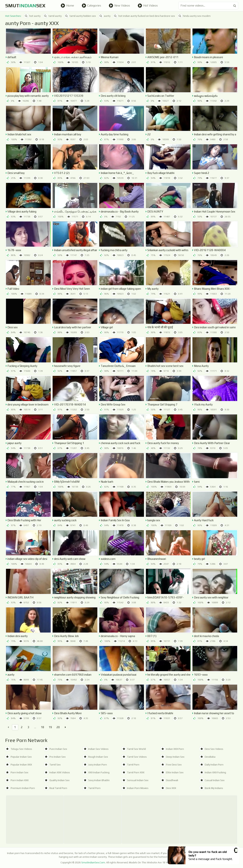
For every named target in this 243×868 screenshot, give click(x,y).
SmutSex (25, 6)
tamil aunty (52, 16)
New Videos (119, 6)
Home (67, 6)
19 (50, 727)
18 (43, 727)
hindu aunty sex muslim (194, 16)
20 (58, 727)
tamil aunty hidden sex (80, 16)
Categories (91, 6)
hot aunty (32, 16)
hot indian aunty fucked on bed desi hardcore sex (144, 16)
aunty (105, 16)
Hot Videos (148, 6)
